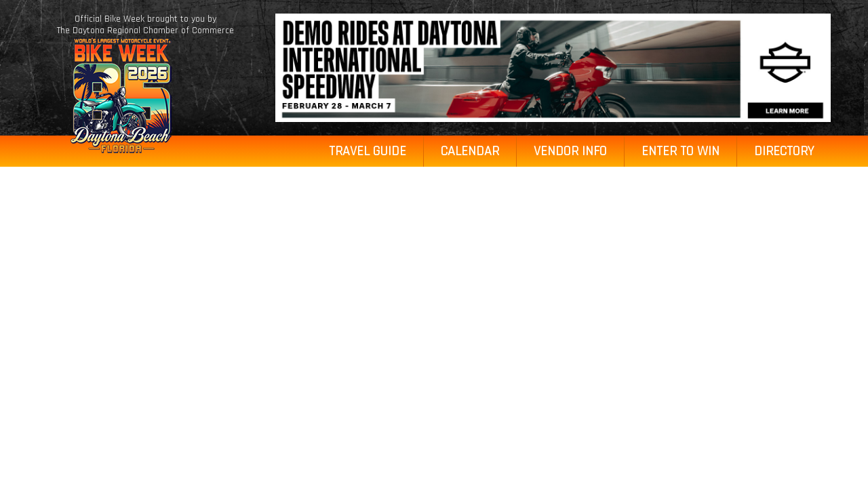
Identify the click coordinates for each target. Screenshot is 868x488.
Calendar (470, 151)
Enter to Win (680, 151)
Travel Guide (368, 151)
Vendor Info (570, 151)
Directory (784, 151)
